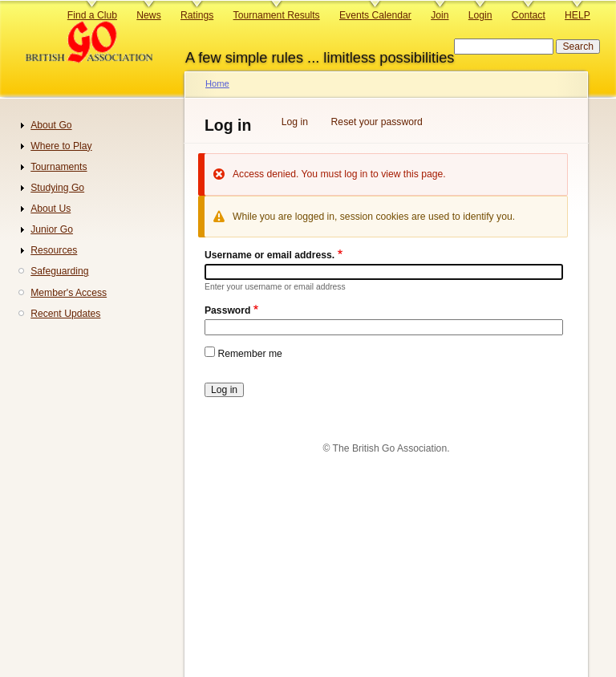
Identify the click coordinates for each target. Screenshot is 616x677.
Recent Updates (65, 314)
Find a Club (92, 15)
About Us (51, 209)
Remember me (249, 354)
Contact (529, 15)
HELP (577, 15)
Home (217, 83)
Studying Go (57, 188)
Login (480, 15)
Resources (54, 250)
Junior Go (52, 229)
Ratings (197, 15)
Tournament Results (277, 15)
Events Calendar (375, 15)
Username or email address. (269, 255)
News (148, 15)
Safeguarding (59, 271)
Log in (295, 122)
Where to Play (61, 146)
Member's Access (69, 293)
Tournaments (59, 167)
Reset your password (377, 122)
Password (227, 310)
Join (440, 15)
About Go (51, 125)
